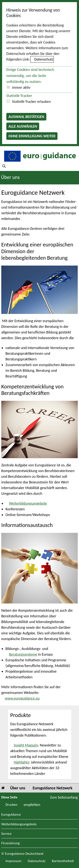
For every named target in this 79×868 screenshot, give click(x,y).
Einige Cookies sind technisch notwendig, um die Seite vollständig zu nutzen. (30, 76)
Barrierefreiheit (63, 861)
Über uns (10, 177)
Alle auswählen (23, 126)
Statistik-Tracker (19, 96)
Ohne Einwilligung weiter (32, 136)
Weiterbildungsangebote (28, 503)
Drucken (11, 805)
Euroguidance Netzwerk (53, 788)
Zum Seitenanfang (64, 797)
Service (6, 834)
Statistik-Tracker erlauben (31, 102)
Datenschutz (44, 59)
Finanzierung (10, 843)
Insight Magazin (26, 745)
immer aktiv (21, 87)
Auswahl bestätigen (26, 117)
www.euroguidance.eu (22, 698)
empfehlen (32, 805)
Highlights (21, 762)
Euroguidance (11, 815)
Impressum (13, 861)
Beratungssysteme (23, 654)
